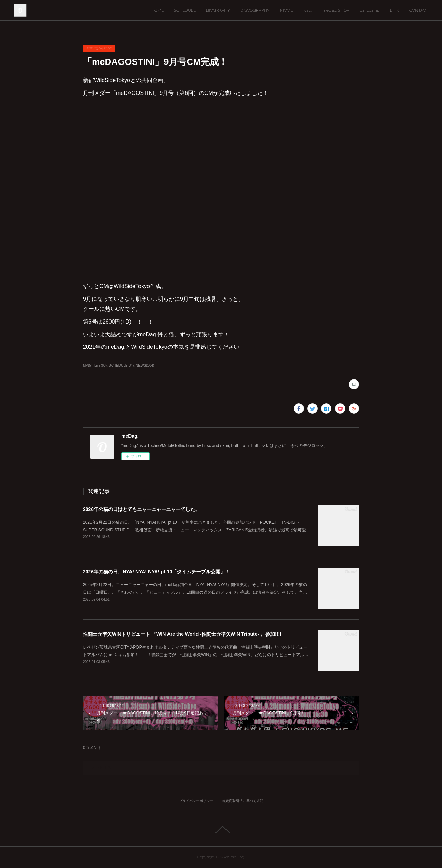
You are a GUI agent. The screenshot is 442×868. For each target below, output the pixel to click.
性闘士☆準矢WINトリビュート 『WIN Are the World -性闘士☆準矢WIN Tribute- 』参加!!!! (182, 634)
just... (308, 10)
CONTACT (419, 10)
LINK (394, 10)
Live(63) (100, 366)
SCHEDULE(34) (121, 366)
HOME (157, 10)
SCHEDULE (185, 10)
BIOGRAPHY (218, 10)
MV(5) (88, 366)
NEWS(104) (145, 366)
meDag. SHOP (336, 10)
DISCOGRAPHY (255, 10)
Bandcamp (369, 10)
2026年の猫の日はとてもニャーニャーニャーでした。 (141, 509)
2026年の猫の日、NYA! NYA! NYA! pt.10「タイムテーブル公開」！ (156, 572)
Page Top (221, 829)
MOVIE (287, 10)
